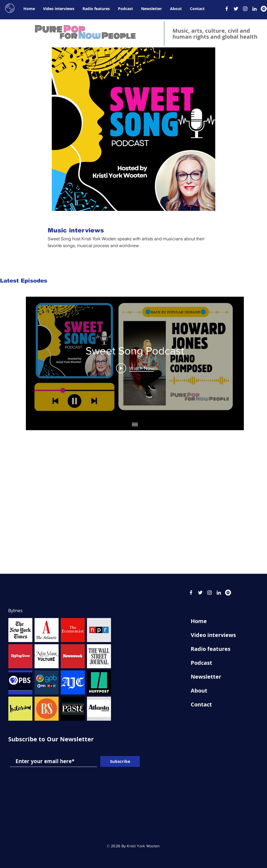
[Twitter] (236, 9)
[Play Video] (135, 368)
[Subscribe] (120, 761)
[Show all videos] (135, 425)
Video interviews (213, 635)
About (199, 691)
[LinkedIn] (254, 9)
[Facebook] (227, 9)
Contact (201, 704)
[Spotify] (264, 9)
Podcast (201, 663)
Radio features (211, 649)
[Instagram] (245, 9)
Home (199, 621)
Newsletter (206, 677)
